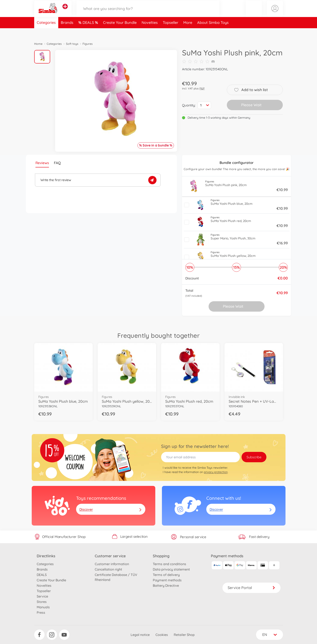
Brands (67, 32)
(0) (198, 61)
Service (42, 596)
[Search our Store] (148, 13)
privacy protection (216, 472)
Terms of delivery (166, 575)
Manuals (43, 607)
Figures (88, 44)
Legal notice (140, 635)
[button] (254, 13)
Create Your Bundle (120, 32)
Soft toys (72, 44)
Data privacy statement (171, 569)
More (188, 32)
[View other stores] (65, 11)
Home (38, 44)
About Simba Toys (213, 32)
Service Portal (251, 588)
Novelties (150, 32)
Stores (42, 602)
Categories (46, 32)
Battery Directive (166, 585)
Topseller (171, 32)
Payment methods (167, 580)
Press (41, 612)
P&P (202, 88)
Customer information (112, 564)
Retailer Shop (184, 635)
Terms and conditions (169, 564)
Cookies (162, 635)
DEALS (89, 32)
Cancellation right (108, 569)
